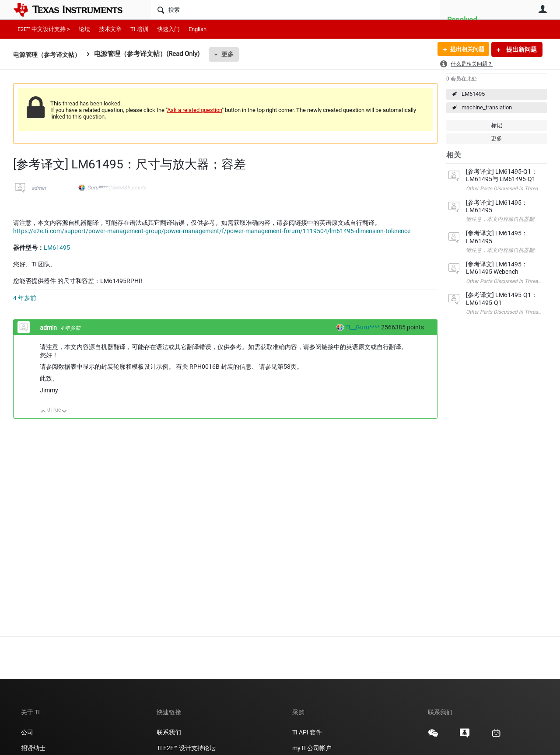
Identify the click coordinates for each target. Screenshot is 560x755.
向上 (44, 412)
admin (39, 188)
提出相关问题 (465, 49)
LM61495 (473, 94)
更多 (232, 54)
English (198, 29)
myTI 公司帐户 (312, 748)
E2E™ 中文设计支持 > (44, 29)
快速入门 (168, 29)
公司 (27, 732)
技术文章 (110, 29)
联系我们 (169, 732)
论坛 (84, 29)
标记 (497, 125)
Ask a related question (194, 110)
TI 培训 (139, 29)
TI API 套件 (307, 732)
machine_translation (487, 107)
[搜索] (296, 10)
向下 (65, 412)
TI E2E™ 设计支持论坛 (186, 748)
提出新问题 (521, 49)
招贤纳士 (33, 748)
